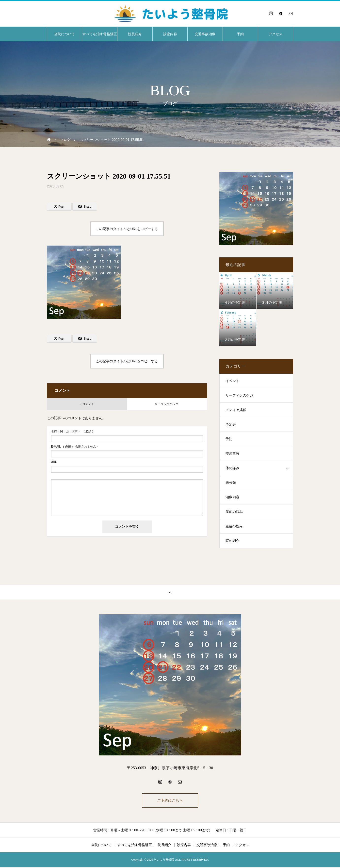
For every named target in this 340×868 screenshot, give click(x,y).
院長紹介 (135, 34)
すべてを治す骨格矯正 (100, 34)
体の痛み (232, 468)
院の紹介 (232, 541)
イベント (232, 381)
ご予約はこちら (170, 801)
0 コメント (87, 404)
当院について (65, 34)
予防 (229, 439)
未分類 (231, 483)
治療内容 (232, 497)
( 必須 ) (72, 431)
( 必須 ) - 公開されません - (74, 447)
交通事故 (232, 454)
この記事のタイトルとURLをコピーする (127, 229)
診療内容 (170, 34)
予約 (240, 34)
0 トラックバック (167, 404)
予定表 (231, 425)
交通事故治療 (205, 34)
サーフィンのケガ (239, 395)
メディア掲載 (236, 410)
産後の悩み (234, 526)
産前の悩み (234, 512)
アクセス (275, 34)
